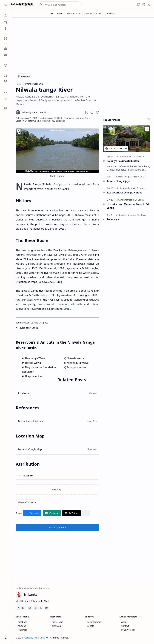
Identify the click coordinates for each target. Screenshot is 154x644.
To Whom (28, 476)
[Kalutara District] (128, 188)
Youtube (22, 626)
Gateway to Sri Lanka (36, 638)
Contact (125, 626)
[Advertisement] (83, 44)
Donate (90, 626)
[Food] (98, 13)
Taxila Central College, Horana (125, 193)
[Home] (6, 16)
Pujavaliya (113, 219)
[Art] (52, 13)
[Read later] (87, 112)
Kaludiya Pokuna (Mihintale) (124, 161)
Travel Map (58, 622)
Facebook (22, 622)
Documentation (95, 622)
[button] (6, 5)
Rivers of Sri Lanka (28, 328)
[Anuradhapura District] (131, 157)
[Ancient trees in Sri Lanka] (132, 200)
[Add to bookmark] (147, 129)
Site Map (56, 626)
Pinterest (22, 630)
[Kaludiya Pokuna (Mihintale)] (126, 139)
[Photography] (74, 13)
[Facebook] (18, 608)
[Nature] (88, 13)
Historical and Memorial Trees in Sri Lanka (128, 206)
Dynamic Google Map (30, 449)
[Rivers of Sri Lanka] (27, 502)
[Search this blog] (59, 5)
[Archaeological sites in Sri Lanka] (134, 177)
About (124, 622)
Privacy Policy (128, 630)
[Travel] (60, 13)
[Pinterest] (29, 608)
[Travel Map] (110, 13)
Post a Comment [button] (57, 527)
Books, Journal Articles (30, 421)
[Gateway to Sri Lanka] (21, 5)
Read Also (23, 393)
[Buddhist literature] (128, 215)
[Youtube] (24, 608)
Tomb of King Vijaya (118, 181)
